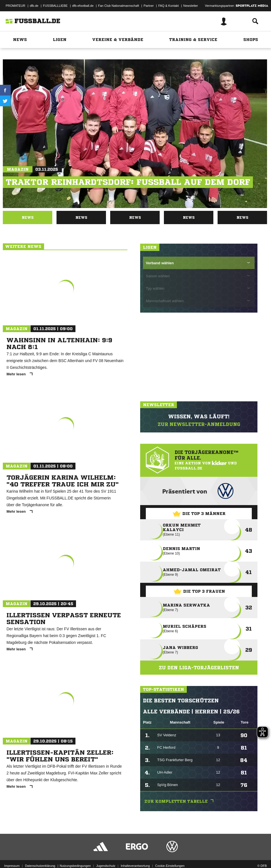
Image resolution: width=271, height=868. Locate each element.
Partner (149, 6)
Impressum (12, 866)
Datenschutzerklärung (40, 866)
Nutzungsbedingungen (75, 866)
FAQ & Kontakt (169, 6)
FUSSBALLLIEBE (55, 6)
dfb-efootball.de (83, 6)
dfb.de (34, 6)
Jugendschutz (106, 866)
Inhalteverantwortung (135, 866)
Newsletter (191, 6)
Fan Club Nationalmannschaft (119, 6)
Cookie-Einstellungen (170, 866)
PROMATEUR (15, 6)
